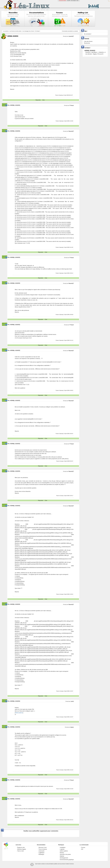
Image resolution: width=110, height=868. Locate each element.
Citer (43, 100)
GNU (77, 1)
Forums (83, 847)
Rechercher (87, 43)
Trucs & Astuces (43, 849)
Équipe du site (21, 847)
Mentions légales (22, 849)
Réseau (62, 853)
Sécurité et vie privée (65, 854)
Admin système (64, 851)
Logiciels (62, 849)
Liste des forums (88, 41)
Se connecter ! (88, 34)
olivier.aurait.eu (19, 713)
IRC (82, 849)
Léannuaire (42, 851)
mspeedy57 (71, 36)
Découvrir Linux (43, 847)
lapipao (72, 727)
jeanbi (72, 701)
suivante (76, 31)
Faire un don (21, 851)
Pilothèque (41, 854)
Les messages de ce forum (28, 31)
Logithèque (41, 853)
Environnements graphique (67, 860)
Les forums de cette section (15, 31)
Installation (63, 847)
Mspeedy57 (71, 131)
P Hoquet (72, 105)
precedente (70, 31)
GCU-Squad (73, 1)
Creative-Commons (70, 864)
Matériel (62, 856)
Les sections (6, 31)
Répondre (38, 100)
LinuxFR (69, 1)
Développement (64, 858)
